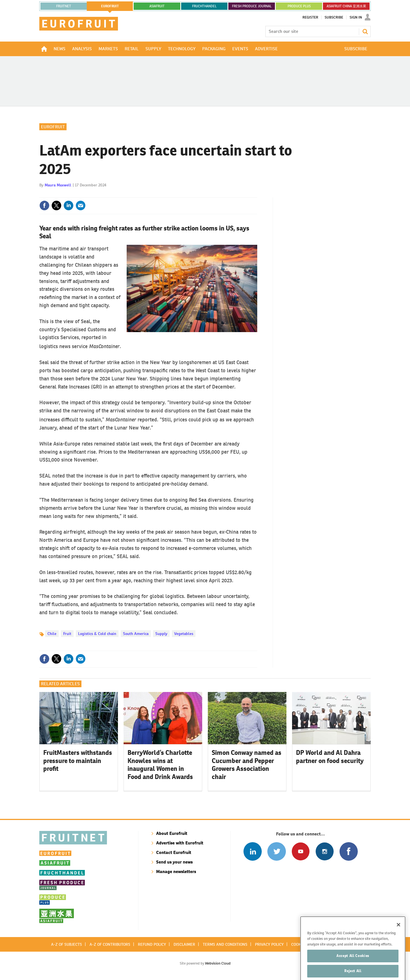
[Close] (398, 936)
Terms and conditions (225, 944)
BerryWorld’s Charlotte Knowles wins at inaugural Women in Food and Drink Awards (160, 765)
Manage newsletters (176, 872)
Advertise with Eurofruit (180, 843)
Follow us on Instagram (324, 851)
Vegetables (184, 634)
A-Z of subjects (67, 944)
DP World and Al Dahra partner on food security (330, 757)
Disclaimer (184, 944)
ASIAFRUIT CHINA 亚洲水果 (346, 6)
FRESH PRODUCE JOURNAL (252, 6)
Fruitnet (64, 6)
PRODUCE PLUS (299, 6)
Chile (52, 634)
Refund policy (152, 944)
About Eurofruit (172, 833)
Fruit (67, 634)
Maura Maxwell (58, 185)
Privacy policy (269, 944)
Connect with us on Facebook (349, 851)
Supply (161, 634)
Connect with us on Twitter (276, 851)
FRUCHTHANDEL (204, 6)
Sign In (356, 17)
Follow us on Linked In (253, 851)
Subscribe (334, 17)
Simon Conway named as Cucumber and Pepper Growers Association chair (247, 765)
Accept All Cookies (353, 967)
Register (310, 17)
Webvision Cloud (218, 963)
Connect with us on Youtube (301, 851)
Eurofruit (53, 127)
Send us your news (174, 862)
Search (365, 31)
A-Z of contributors (110, 944)
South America (136, 634)
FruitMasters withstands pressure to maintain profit (78, 761)
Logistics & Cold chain (97, 634)
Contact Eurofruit (174, 852)
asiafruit (157, 6)
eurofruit (110, 6)
